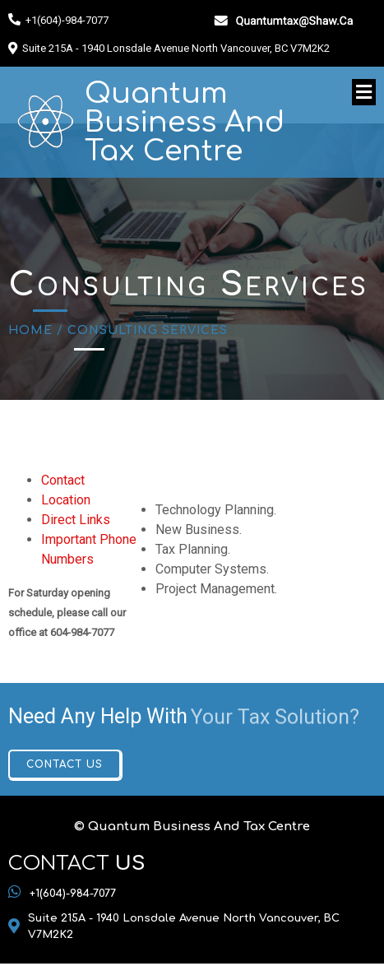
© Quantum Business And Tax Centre (192, 827)
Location (66, 500)
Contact (63, 480)
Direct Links (76, 520)
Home (30, 330)
